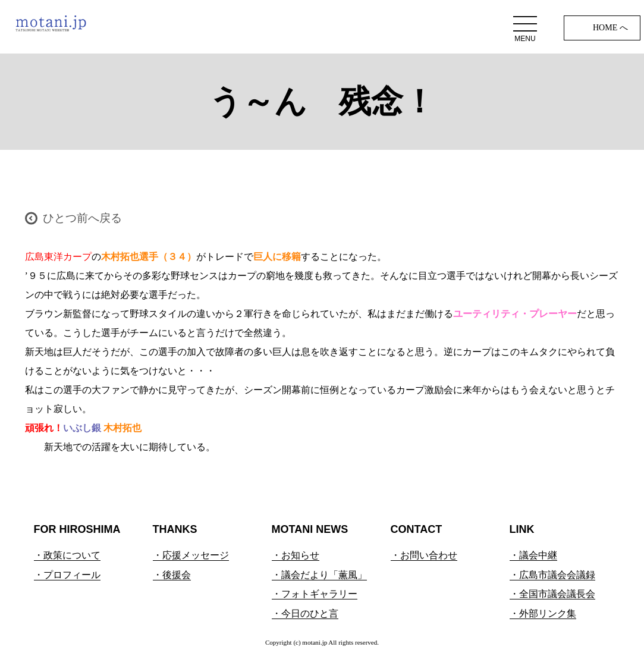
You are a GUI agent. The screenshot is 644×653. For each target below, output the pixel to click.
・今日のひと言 (305, 613)
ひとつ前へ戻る (82, 218)
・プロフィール (67, 575)
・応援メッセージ (191, 555)
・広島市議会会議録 (552, 575)
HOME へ (610, 28)
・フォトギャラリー (315, 594)
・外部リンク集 (543, 613)
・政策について (67, 555)
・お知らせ (296, 555)
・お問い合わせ (424, 555)
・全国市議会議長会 (552, 594)
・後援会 (172, 575)
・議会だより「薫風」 (319, 575)
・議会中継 (533, 555)
